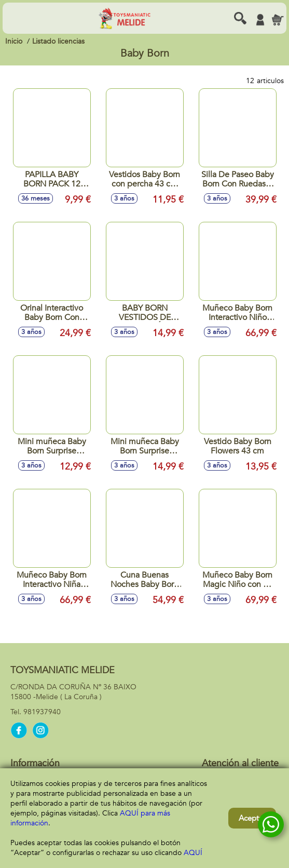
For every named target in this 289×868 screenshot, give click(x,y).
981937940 (42, 712)
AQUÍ (193, 853)
